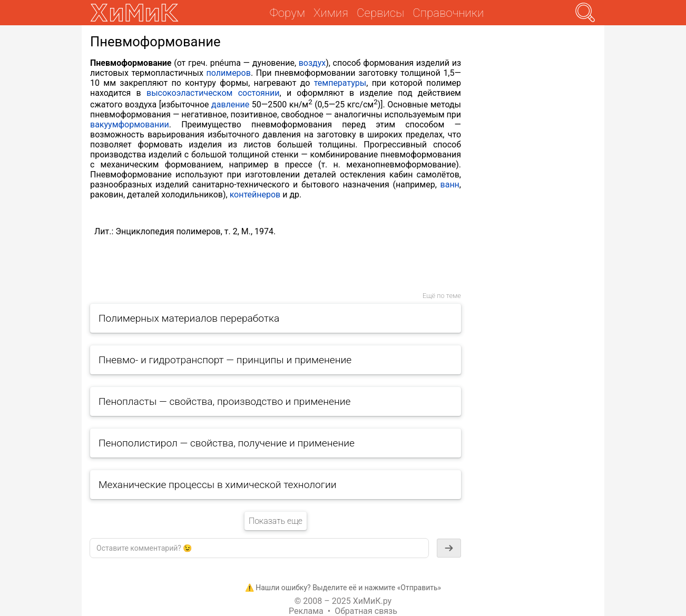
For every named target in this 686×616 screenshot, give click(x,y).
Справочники (448, 13)
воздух (312, 63)
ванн (450, 185)
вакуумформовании (130, 125)
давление (230, 105)
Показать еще (276, 521)
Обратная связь (366, 611)
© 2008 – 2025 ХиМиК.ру (343, 601)
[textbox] (259, 548)
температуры (340, 83)
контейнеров (255, 195)
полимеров (229, 73)
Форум (287, 13)
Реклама (306, 611)
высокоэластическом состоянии (213, 93)
